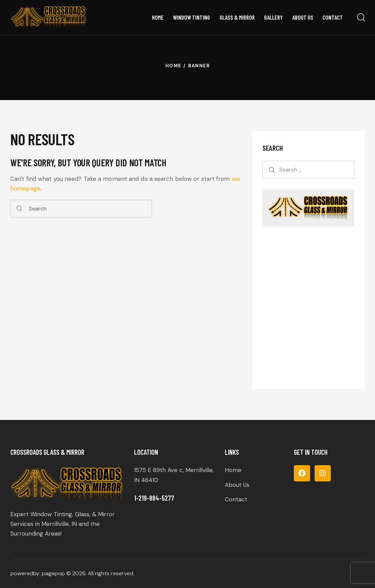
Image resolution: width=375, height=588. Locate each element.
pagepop (53, 573)
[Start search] (20, 209)
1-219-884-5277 (154, 498)
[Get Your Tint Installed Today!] (308, 306)
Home (174, 66)
